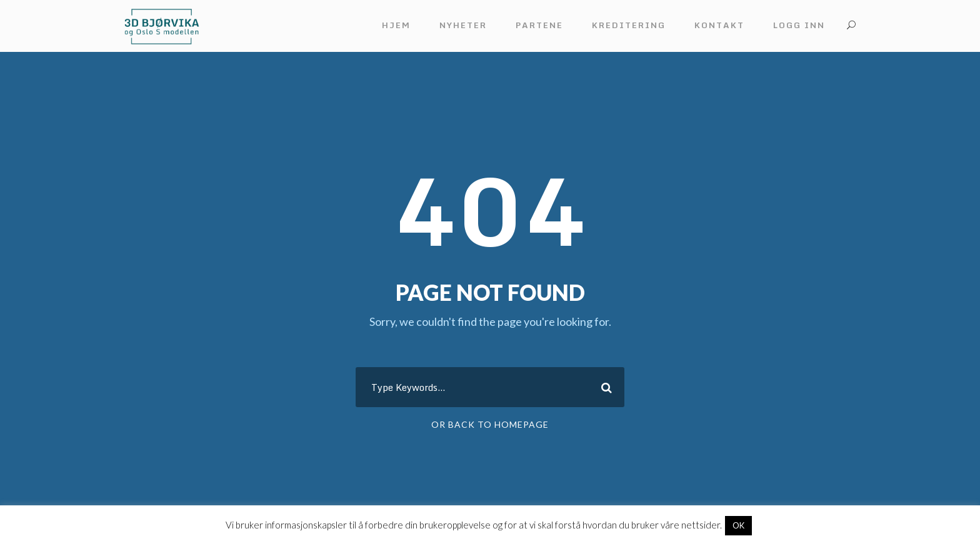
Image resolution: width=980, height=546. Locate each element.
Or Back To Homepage (490, 424)
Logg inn (799, 25)
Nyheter (463, 25)
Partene (539, 25)
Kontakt (719, 25)
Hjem (396, 25)
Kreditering (629, 25)
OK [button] (738, 525)
